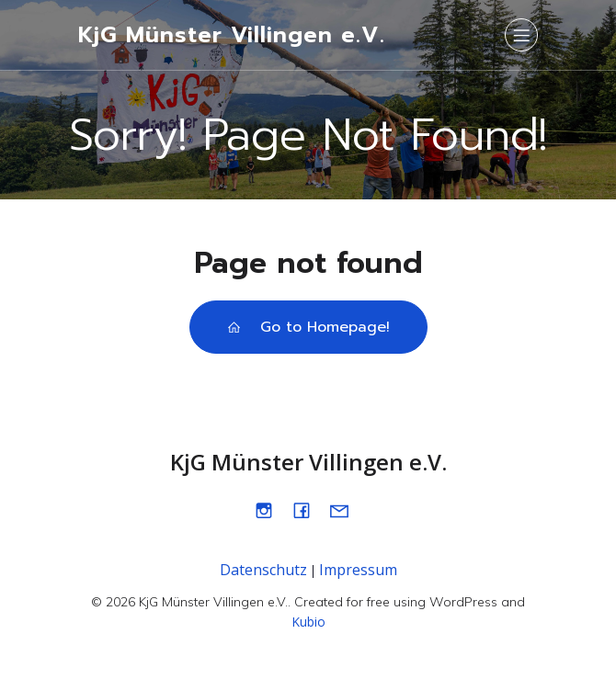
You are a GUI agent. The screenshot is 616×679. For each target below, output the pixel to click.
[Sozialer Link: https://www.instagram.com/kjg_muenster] (271, 509)
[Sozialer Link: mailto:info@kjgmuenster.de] (346, 509)
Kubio (308, 622)
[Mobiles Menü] (521, 35)
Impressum (358, 570)
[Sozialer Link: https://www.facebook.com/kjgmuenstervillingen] (308, 509)
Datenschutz (263, 570)
